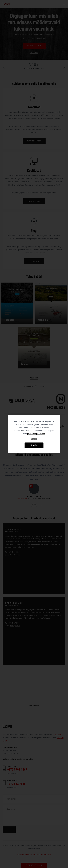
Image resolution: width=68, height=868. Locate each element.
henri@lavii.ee (15, 626)
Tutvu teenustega (34, 46)
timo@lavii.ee (15, 555)
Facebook (21, 855)
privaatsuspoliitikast (36, 434)
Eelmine (28, 505)
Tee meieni (34, 705)
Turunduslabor (30, 855)
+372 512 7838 (13, 623)
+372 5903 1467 (14, 552)
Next (63, 67)
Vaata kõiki (34, 378)
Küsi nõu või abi (34, 865)
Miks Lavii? (34, 53)
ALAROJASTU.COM (22, 499)
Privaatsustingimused (43, 855)
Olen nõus (34, 445)
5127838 (58, 735)
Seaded (34, 439)
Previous (5, 67)
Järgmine (40, 505)
